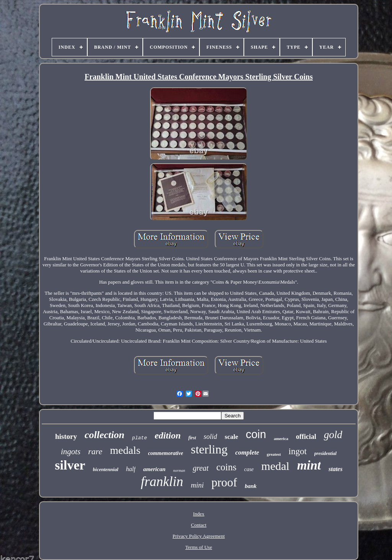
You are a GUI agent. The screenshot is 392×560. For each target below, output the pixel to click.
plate (140, 438)
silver (70, 465)
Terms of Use (199, 547)
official (306, 437)
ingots (71, 452)
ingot (298, 451)
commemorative (166, 453)
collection (105, 435)
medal (275, 466)
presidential (325, 453)
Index (199, 514)
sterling (209, 449)
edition (168, 435)
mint (309, 465)
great (200, 468)
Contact (199, 525)
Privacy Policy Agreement (199, 536)
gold (333, 435)
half (131, 469)
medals (125, 450)
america (281, 438)
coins (226, 467)
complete (247, 452)
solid (210, 437)
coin (256, 434)
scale (231, 437)
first (192, 438)
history (66, 436)
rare (95, 451)
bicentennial (106, 469)
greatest (274, 454)
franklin (162, 482)
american (154, 469)
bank (251, 486)
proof (224, 482)
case (249, 469)
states (335, 469)
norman (179, 470)
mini (198, 485)
